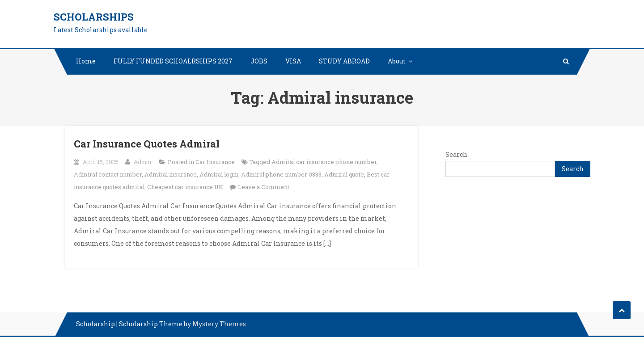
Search (456, 154)
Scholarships (94, 17)
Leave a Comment (264, 187)
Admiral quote (344, 174)
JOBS (259, 61)
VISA (293, 61)
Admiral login (219, 174)
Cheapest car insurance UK (185, 187)
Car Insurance (215, 162)
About (397, 61)
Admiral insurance (171, 174)
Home (86, 61)
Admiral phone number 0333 (281, 174)
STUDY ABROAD (344, 61)
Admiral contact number (108, 174)
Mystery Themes (219, 324)
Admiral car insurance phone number (324, 162)
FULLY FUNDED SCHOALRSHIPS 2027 (173, 61)
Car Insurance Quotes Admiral (147, 144)
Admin (142, 162)
